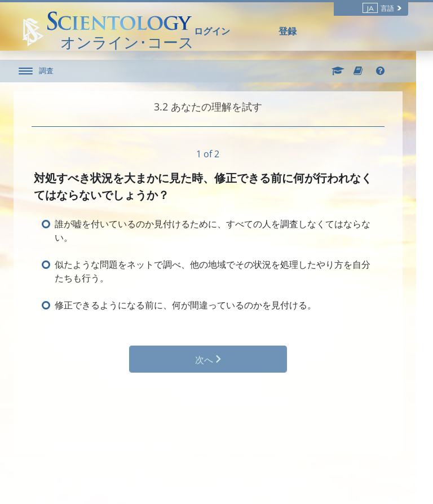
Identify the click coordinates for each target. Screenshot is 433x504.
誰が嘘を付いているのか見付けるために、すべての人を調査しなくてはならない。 (221, 231)
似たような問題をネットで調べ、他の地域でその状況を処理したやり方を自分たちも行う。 (221, 271)
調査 (55, 70)
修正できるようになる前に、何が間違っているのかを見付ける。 (194, 305)
